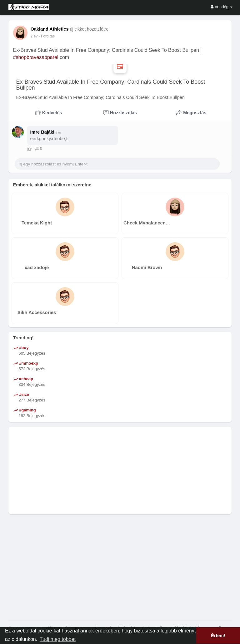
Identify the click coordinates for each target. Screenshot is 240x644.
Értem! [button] (218, 636)
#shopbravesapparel (36, 57)
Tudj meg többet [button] (58, 639)
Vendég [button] (222, 7)
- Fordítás (47, 36)
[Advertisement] (120, 470)
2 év (34, 36)
